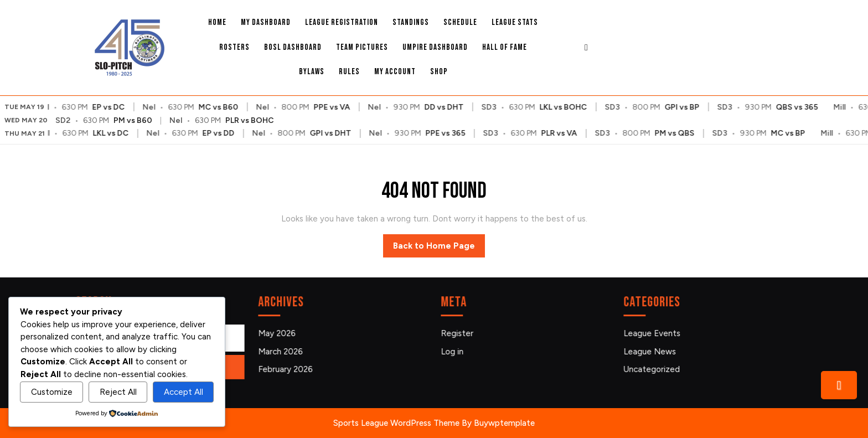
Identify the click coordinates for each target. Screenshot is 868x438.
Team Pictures (362, 47)
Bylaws (312, 72)
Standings (411, 22)
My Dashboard (266, 22)
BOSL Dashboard (293, 47)
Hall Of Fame (505, 47)
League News (652, 351)
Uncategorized (654, 368)
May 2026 (280, 334)
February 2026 (288, 368)
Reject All (118, 392)
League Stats (515, 22)
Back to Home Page (439, 249)
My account (395, 72)
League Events (654, 334)
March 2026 (283, 351)
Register (460, 334)
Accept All (184, 392)
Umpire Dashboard (435, 47)
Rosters (234, 47)
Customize (52, 392)
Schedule (460, 22)
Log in (455, 351)
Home (217, 22)
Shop (439, 72)
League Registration (342, 22)
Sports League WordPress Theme (396, 423)
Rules (349, 72)
